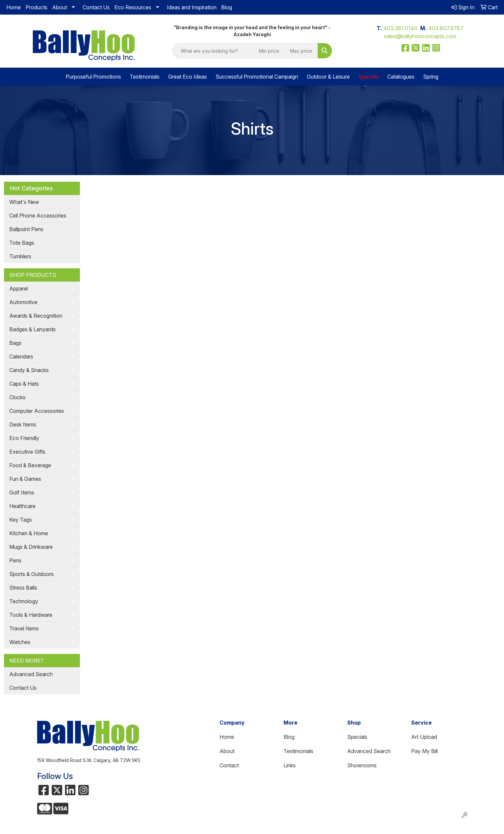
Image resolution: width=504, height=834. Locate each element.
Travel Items (24, 628)
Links (290, 765)
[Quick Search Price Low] (271, 51)
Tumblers (20, 256)
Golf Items (22, 492)
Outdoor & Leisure (328, 77)
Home (14, 7)
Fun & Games (25, 479)
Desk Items (23, 424)
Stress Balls (23, 588)
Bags (15, 343)
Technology (24, 601)
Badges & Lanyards (32, 329)
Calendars (21, 356)
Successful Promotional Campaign (257, 77)
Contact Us (96, 7)
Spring (431, 77)
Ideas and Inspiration (192, 7)
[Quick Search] (214, 51)
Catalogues (401, 77)
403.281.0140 (400, 28)
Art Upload (424, 737)
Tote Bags (22, 243)
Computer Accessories (37, 411)
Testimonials (145, 77)
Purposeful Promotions (93, 77)
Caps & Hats (24, 384)
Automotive (23, 302)
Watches (20, 642)
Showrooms (362, 765)
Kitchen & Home (29, 533)
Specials (357, 737)
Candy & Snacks (29, 370)
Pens (15, 560)
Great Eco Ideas (188, 77)
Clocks (17, 397)
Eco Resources (133, 7)
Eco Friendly (24, 438)
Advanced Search (31, 674)
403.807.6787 (446, 28)
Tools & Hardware (31, 615)
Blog (227, 7)
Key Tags (21, 520)
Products (36, 7)
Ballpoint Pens (26, 229)
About (60, 7)
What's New (24, 202)
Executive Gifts (27, 452)
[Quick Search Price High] (302, 51)
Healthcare (22, 506)
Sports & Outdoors (31, 574)
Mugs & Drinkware (31, 547)
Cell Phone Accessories (38, 216)
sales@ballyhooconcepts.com (420, 36)
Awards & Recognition (36, 316)
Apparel (19, 289)
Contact (229, 765)
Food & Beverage (30, 465)
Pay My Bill (424, 751)
